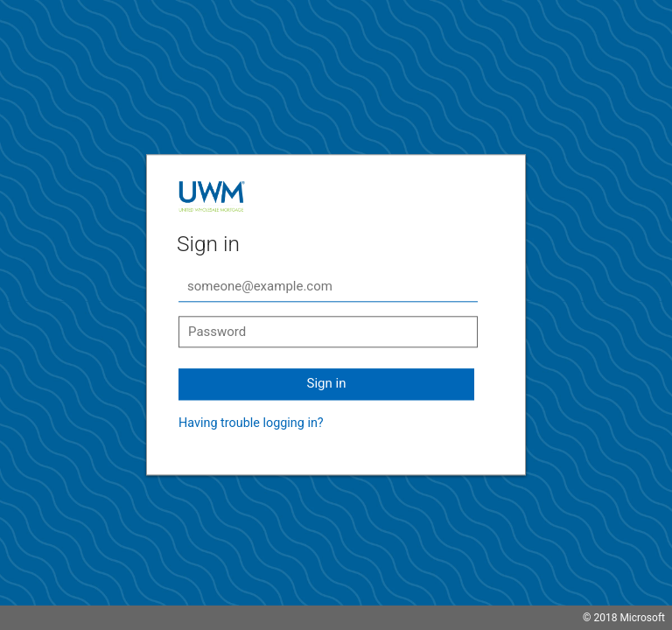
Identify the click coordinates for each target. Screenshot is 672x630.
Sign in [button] (327, 383)
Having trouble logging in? (251, 423)
